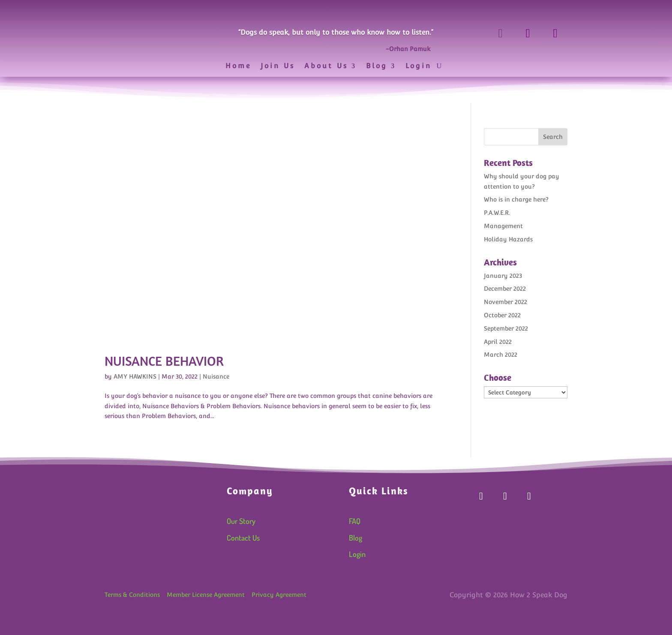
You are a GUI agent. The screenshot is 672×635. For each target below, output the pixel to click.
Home (238, 66)
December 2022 (505, 289)
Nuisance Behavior (164, 361)
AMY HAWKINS (135, 376)
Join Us (278, 66)
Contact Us (243, 538)
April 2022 (498, 342)
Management (503, 226)
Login (418, 66)
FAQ (355, 521)
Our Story (241, 521)
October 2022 (502, 315)
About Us (326, 66)
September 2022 (506, 328)
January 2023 (503, 276)
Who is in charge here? (516, 199)
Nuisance (216, 376)
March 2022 (501, 355)
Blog (377, 66)
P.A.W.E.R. (497, 213)
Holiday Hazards (508, 239)
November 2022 (505, 302)
